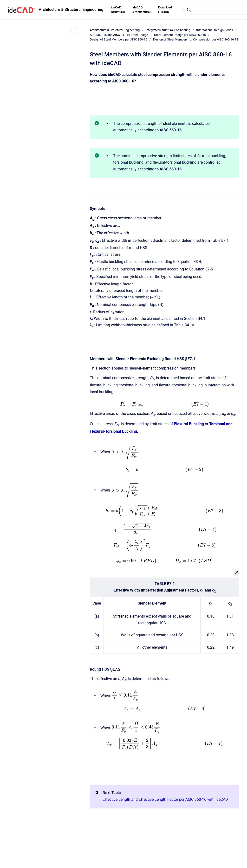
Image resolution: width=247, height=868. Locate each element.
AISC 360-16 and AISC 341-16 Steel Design (119, 35)
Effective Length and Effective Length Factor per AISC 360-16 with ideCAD (165, 799)
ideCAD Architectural (141, 10)
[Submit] (189, 10)
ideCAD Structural (118, 10)
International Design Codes (215, 30)
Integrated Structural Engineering (168, 30)
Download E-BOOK (165, 10)
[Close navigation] (74, 31)
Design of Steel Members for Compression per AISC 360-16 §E (196, 39)
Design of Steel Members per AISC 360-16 (118, 39)
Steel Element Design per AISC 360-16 (180, 35)
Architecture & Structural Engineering (71, 10)
